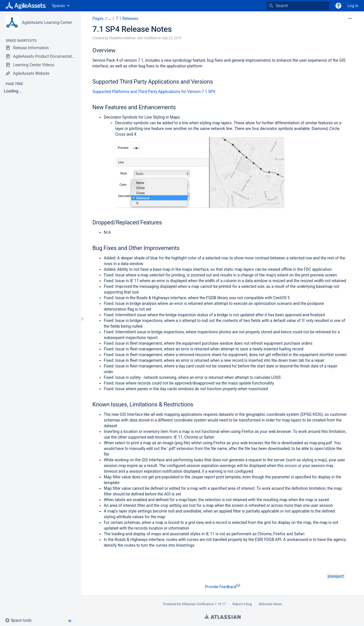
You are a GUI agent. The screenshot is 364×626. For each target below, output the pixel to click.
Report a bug (242, 604)
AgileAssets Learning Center (47, 22)
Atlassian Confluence (198, 604)
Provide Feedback (223, 587)
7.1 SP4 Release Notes (132, 29)
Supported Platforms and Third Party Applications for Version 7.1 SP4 (154, 92)
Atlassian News (270, 604)
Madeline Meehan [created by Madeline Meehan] (122, 38)
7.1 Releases (127, 18)
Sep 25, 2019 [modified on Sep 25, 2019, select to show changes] (172, 38)
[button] (21, 620)
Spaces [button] (59, 6)
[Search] (271, 6)
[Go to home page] (26, 6)
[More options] (350, 18)
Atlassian (223, 617)
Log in (353, 6)
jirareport (336, 576)
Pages (98, 18)
